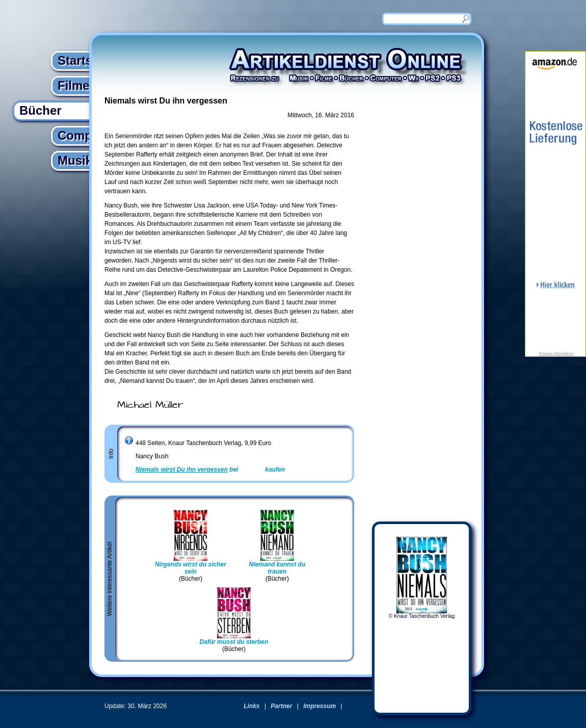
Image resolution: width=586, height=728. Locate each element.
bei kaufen (210, 470)
